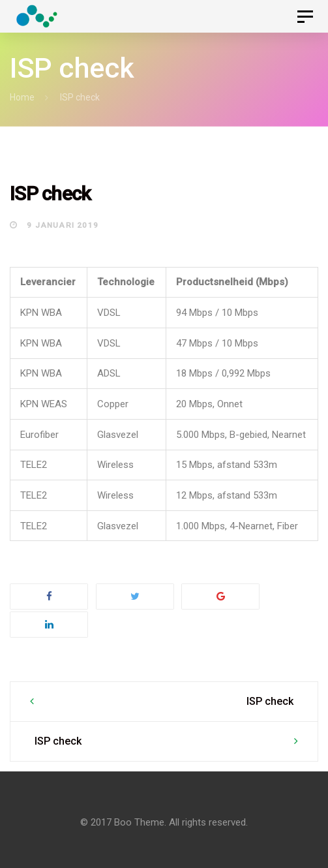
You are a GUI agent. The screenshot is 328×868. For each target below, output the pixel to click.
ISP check (270, 701)
